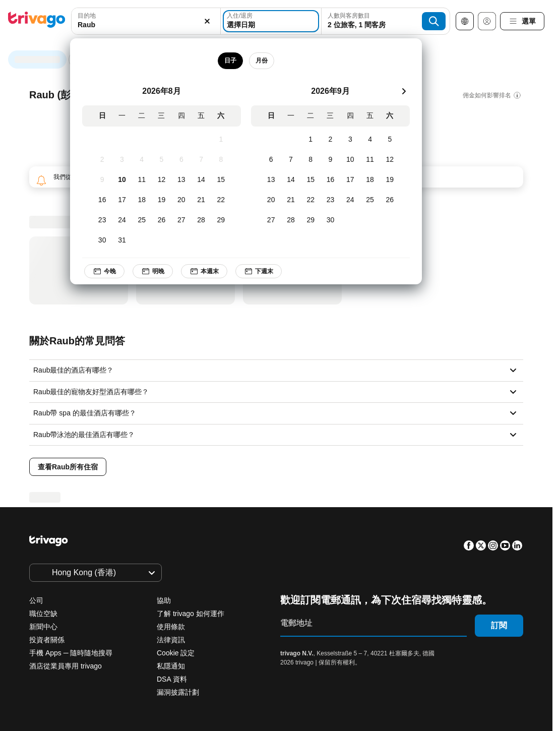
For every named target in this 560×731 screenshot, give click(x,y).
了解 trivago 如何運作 (191, 614)
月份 (264, 60)
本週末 (207, 271)
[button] (146, 21)
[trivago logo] (37, 21)
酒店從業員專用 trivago (66, 666)
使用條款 (171, 627)
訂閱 (499, 625)
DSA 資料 (172, 679)
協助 (164, 600)
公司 (36, 600)
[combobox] (146, 21)
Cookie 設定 (177, 653)
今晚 (107, 271)
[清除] (207, 21)
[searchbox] (146, 25)
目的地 (87, 16)
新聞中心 (43, 627)
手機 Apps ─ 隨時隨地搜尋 (71, 653)
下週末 (261, 271)
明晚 (155, 271)
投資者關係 (47, 640)
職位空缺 (43, 614)
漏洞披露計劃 (178, 692)
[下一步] (406, 91)
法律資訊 (171, 640)
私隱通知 (171, 666)
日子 (233, 60)
